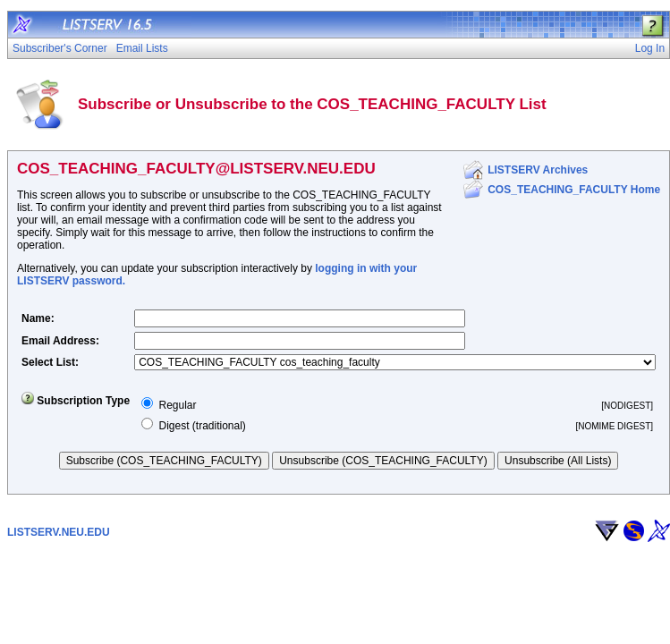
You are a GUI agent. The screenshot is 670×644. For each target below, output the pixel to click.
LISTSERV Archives (538, 170)
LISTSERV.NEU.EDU (59, 532)
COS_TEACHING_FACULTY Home (574, 190)
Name (36, 318)
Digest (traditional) (202, 426)
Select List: (50, 362)
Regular (177, 405)
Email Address (59, 341)
